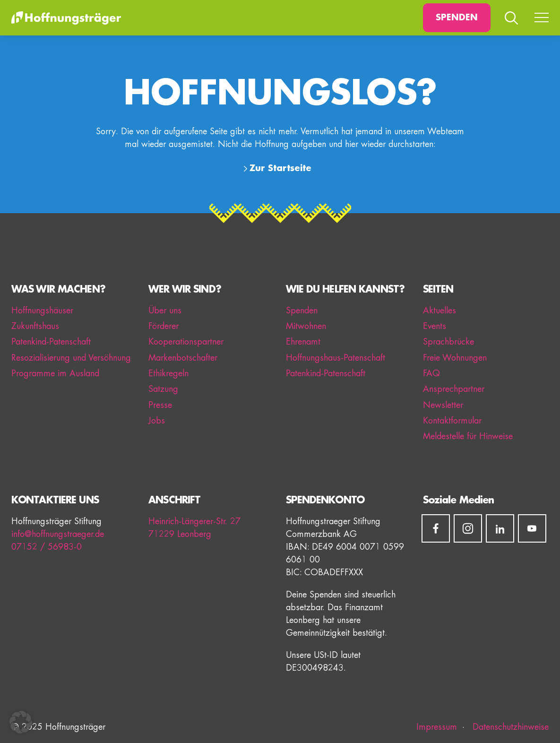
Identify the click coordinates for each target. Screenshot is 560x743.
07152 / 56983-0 (47, 547)
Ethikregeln (168, 373)
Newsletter (443, 405)
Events (435, 326)
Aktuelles (439, 311)
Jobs (157, 421)
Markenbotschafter (183, 358)
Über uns (165, 311)
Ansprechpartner (454, 389)
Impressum (437, 727)
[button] (21, 722)
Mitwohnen (306, 326)
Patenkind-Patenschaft (51, 342)
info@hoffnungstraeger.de (58, 534)
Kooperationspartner (186, 342)
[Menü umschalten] (542, 18)
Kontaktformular (452, 421)
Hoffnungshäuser (42, 311)
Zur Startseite (280, 168)
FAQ (431, 373)
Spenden (457, 17)
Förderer (164, 326)
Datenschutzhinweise (509, 727)
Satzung (163, 389)
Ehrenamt (303, 342)
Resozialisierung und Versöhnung (71, 358)
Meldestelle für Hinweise (468, 436)
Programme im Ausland (55, 373)
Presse (160, 405)
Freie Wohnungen (455, 358)
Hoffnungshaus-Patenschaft (336, 358)
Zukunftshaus (35, 326)
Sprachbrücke (448, 342)
